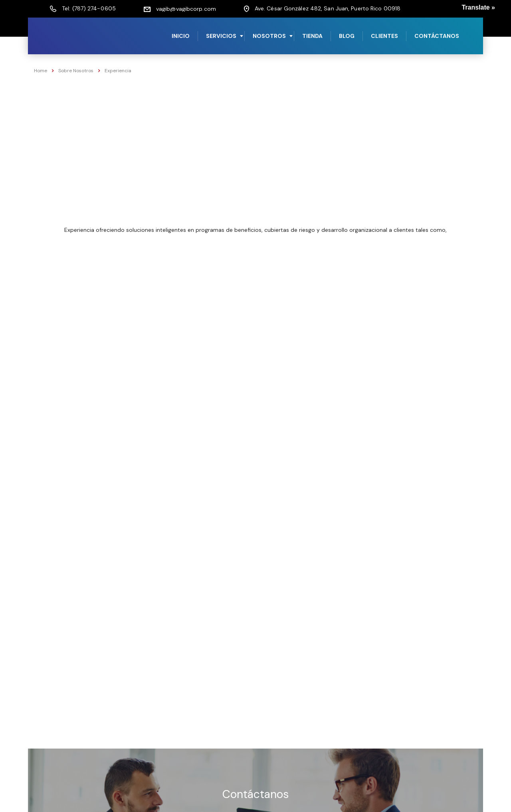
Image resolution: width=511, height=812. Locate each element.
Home (41, 71)
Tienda (312, 36)
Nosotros (269, 36)
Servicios (221, 36)
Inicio (181, 36)
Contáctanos (437, 36)
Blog (347, 36)
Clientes (384, 36)
